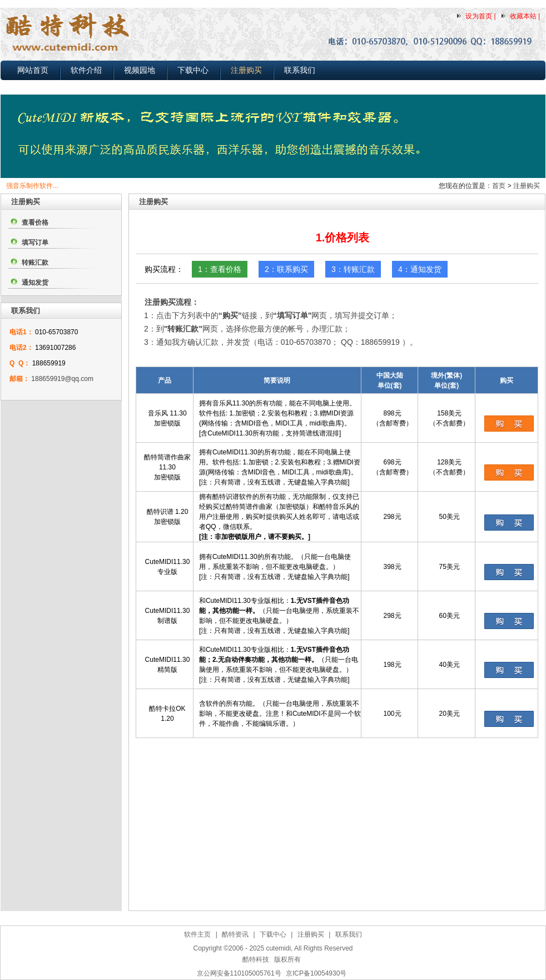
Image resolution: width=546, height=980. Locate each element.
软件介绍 (86, 70)
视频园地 (140, 70)
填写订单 (35, 242)
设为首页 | (480, 16)
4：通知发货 (420, 269)
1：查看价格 (220, 269)
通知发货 (35, 283)
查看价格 (35, 222)
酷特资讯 (235, 934)
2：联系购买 (286, 269)
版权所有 (287, 959)
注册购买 (246, 70)
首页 (499, 186)
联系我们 (300, 70)
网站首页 (33, 70)
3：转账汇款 (353, 269)
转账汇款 (35, 263)
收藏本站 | (525, 16)
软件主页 (197, 934)
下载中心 (193, 70)
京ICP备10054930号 (316, 973)
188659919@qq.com (62, 379)
